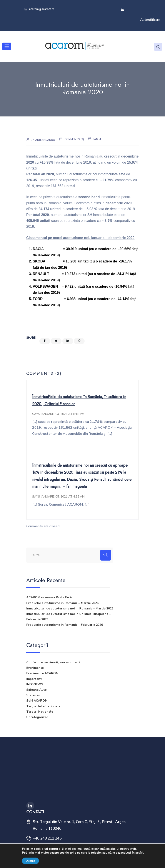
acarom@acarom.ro (42, 9)
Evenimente (35, 668)
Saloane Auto (37, 690)
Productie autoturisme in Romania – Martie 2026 (62, 603)
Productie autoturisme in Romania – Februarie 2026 (65, 625)
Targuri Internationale (43, 706)
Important (34, 679)
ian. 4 (97, 139)
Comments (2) (74, 139)
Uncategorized (37, 717)
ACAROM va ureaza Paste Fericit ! (51, 598)
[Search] (106, 555)
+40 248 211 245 (47, 839)
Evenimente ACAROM (42, 673)
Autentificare (150, 20)
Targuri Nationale (40, 712)
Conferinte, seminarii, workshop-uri (53, 662)
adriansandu (45, 140)
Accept (30, 861)
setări (139, 853)
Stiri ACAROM (37, 701)
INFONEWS (35, 684)
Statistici (33, 695)
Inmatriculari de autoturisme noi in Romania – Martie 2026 (70, 608)
